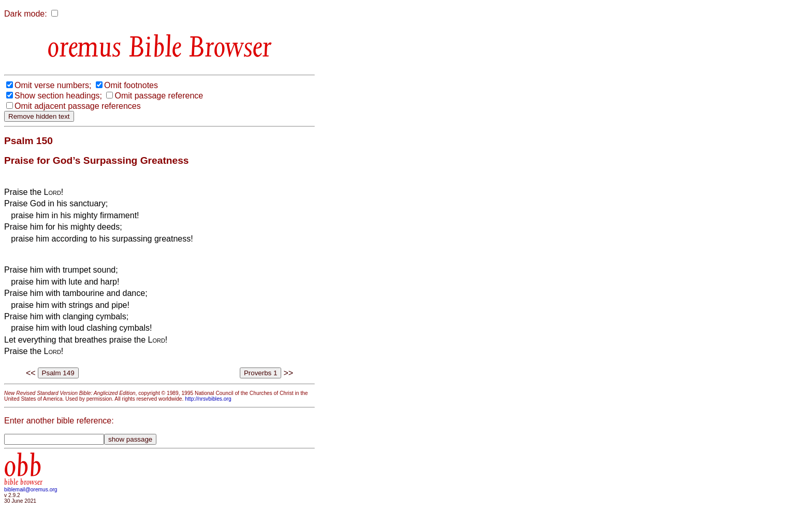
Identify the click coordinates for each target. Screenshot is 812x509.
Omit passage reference (159, 96)
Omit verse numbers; (53, 85)
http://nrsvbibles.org (208, 399)
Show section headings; (58, 96)
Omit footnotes (131, 85)
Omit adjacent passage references (78, 106)
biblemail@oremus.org (31, 490)
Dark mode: (26, 14)
